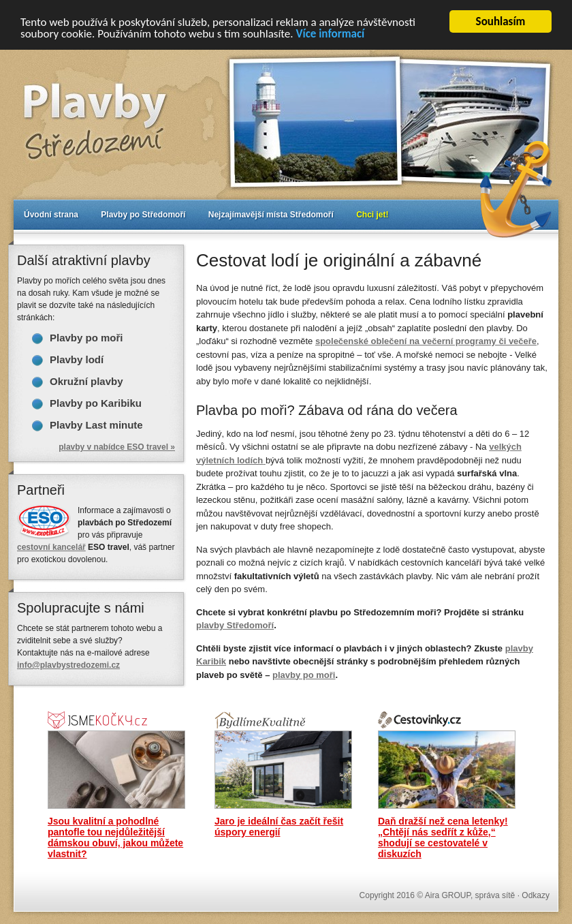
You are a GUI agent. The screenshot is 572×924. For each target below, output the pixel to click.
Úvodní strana (51, 215)
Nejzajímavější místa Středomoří (271, 215)
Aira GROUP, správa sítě (470, 895)
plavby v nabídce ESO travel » (117, 447)
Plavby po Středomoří (143, 215)
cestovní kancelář (51, 547)
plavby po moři (304, 674)
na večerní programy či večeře (426, 341)
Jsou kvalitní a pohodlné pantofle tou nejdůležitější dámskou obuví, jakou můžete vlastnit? (115, 837)
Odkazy (536, 895)
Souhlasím (501, 21)
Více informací (330, 34)
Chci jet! (372, 215)
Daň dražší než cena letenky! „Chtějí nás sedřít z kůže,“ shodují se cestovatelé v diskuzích (443, 837)
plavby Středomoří (235, 625)
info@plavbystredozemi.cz (68, 665)
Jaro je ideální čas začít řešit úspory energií (279, 827)
